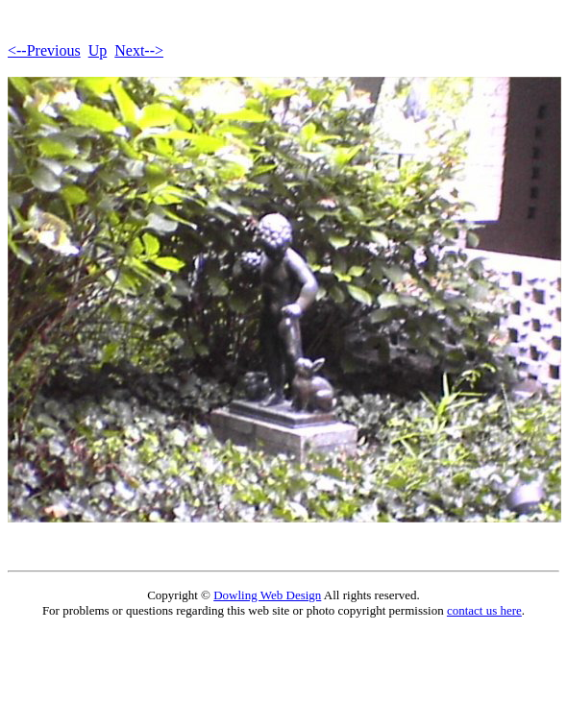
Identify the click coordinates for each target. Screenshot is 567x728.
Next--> (139, 50)
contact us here (484, 610)
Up (98, 50)
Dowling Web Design (267, 595)
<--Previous (44, 50)
